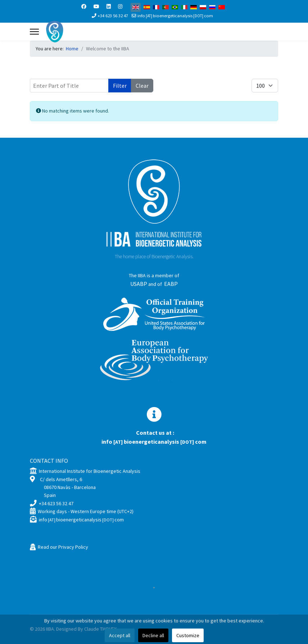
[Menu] (34, 32)
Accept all (120, 635)
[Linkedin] (109, 6)
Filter (120, 86)
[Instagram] (120, 6)
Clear (142, 86)
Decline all (153, 635)
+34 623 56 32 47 (113, 16)
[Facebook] (84, 6)
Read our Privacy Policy (63, 547)
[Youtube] (96, 6)
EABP (171, 284)
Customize (188, 635)
